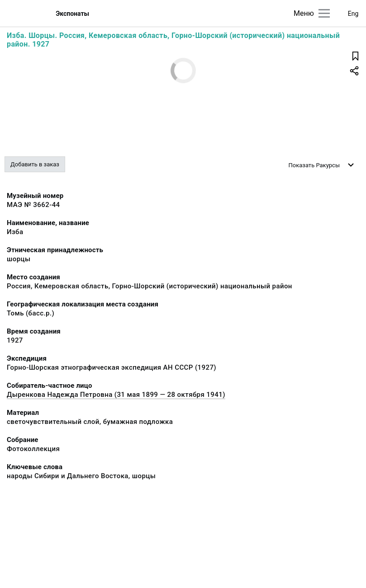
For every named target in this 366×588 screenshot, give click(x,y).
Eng (353, 14)
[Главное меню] (324, 13)
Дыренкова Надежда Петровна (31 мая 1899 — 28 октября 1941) (116, 395)
